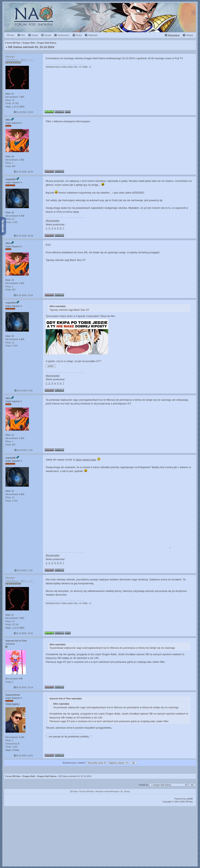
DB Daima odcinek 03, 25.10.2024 (31, 47)
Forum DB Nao (13, 776)
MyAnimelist (53, 221)
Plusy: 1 (9, 163)
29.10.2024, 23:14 (24, 687)
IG (80, 67)
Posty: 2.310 (11, 222)
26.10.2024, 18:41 (24, 633)
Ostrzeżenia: (12, 744)
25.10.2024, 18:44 (24, 172)
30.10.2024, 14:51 (24, 756)
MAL (76, 67)
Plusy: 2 (9, 740)
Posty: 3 (9, 682)
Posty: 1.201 (11, 747)
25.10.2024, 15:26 (24, 112)
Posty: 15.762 (12, 103)
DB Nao (74, 791)
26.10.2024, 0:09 (24, 391)
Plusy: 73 (10, 100)
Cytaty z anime (67, 67)
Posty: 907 (11, 166)
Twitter (85, 67)
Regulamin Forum (53, 67)
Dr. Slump (125, 791)
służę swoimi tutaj (86, 460)
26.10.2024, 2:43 (24, 450)
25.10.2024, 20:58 (24, 236)
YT (90, 67)
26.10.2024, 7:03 (24, 570)
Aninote (99, 791)
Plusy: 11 (10, 219)
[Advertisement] (100, 836)
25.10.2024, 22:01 (24, 295)
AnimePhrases (112, 791)
